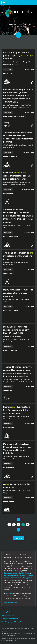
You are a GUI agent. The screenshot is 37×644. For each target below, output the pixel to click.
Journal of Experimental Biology (15, 575)
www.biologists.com (11, 602)
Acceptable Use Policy (10, 618)
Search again (18, 538)
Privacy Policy (7, 612)
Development (9, 573)
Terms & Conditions (9, 615)
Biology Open (28, 578)
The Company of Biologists (12, 622)
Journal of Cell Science (22, 573)
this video (9, 593)
